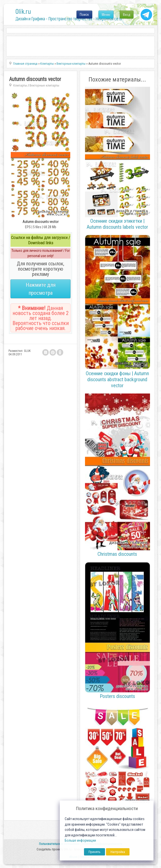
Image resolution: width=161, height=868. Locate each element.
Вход (127, 15)
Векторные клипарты (44, 85)
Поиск (84, 15)
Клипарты (20, 85)
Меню (106, 15)
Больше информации (80, 841)
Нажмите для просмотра (41, 289)
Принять (94, 852)
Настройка (118, 852)
